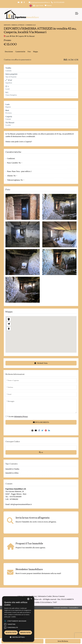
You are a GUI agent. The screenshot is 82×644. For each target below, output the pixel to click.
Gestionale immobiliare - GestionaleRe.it (66, 608)
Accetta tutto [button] (11, 633)
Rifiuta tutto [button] (25, 633)
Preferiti (48, 5)
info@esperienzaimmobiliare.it (39, 2)
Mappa (35, 52)
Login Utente (38, 5)
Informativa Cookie (45, 596)
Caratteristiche (20, 52)
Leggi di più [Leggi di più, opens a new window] (20, 617)
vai (41, 452)
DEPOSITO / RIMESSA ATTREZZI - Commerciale (20, 25)
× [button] (31, 599)
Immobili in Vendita (12, 469)
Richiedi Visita (41, 363)
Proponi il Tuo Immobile (29, 543)
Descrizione (9, 52)
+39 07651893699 (58, 2)
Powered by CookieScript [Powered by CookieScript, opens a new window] (18, 640)
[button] (5, 621)
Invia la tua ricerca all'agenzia (33, 517)
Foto (29, 52)
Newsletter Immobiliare (29, 569)
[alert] (18, 619)
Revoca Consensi (59, 596)
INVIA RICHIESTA (41, 422)
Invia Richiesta (63, 641)
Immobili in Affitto (12, 473)
